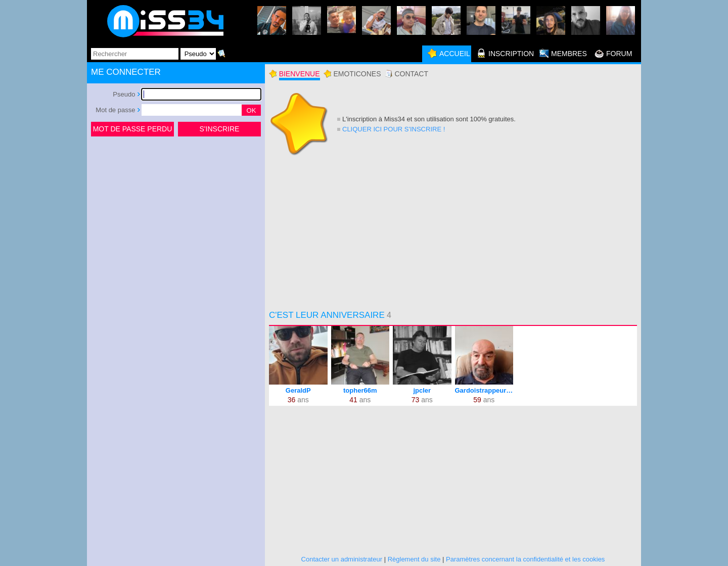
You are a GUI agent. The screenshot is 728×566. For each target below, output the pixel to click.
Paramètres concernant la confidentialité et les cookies (525, 559)
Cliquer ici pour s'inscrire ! (394, 129)
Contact (411, 74)
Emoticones (357, 74)
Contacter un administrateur (342, 559)
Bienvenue (300, 74)
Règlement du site (414, 559)
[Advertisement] (176, 214)
